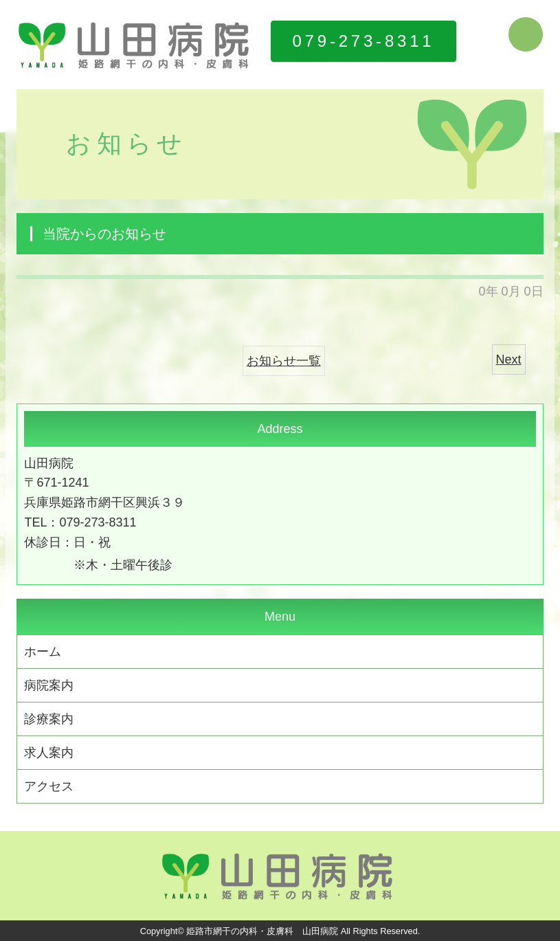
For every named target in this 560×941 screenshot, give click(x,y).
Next (509, 359)
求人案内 (49, 753)
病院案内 (49, 685)
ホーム (43, 652)
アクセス (49, 786)
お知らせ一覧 (284, 361)
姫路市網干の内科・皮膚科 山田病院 (262, 931)
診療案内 (49, 719)
